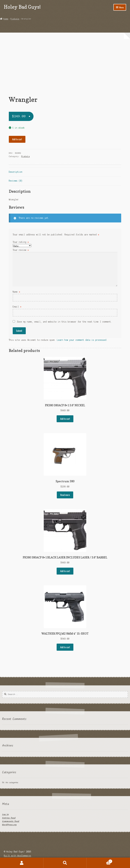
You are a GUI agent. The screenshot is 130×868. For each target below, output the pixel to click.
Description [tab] (16, 172)
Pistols (15, 19)
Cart (99, 861)
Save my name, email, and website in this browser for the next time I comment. (65, 322)
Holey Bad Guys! (22, 7)
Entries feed (9, 818)
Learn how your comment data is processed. (82, 340)
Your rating (21, 242)
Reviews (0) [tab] (16, 181)
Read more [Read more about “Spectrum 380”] (65, 495)
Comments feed (11, 821)
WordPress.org (9, 825)
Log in (5, 814)
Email (17, 307)
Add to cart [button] (65, 419)
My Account (22, 863)
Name (16, 292)
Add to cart (17, 139)
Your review (21, 250)
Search (65, 863)
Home (6, 19)
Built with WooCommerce (17, 856)
